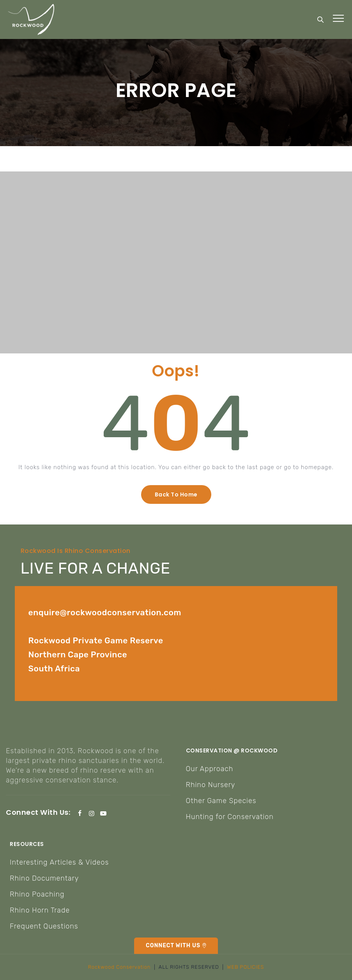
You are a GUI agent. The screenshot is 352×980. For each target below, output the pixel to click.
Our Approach (210, 769)
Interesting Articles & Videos (59, 862)
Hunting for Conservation (230, 817)
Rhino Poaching (37, 894)
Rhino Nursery (211, 785)
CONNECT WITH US (173, 946)
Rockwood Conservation (119, 967)
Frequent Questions (44, 926)
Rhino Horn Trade (40, 910)
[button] (176, 494)
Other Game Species (221, 801)
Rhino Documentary (44, 878)
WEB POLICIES (245, 967)
